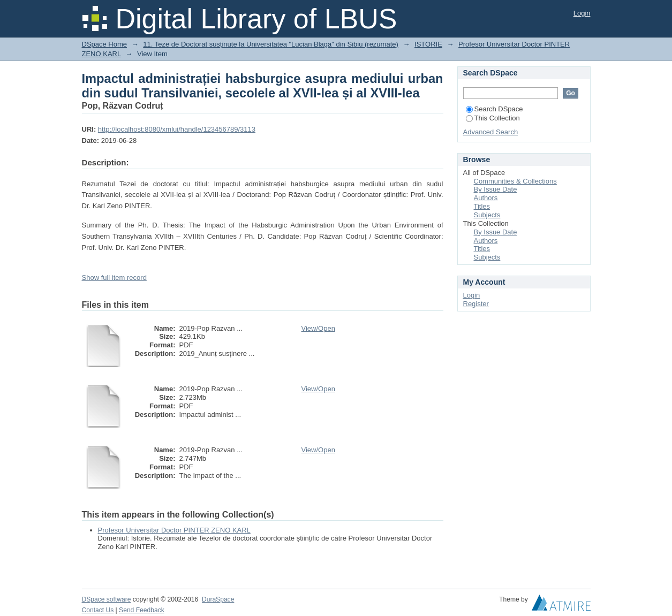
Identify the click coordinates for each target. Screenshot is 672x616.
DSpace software (107, 599)
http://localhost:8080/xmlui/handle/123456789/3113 (177, 129)
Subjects (487, 215)
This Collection (493, 118)
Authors (486, 198)
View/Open (318, 328)
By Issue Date (496, 189)
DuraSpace (218, 599)
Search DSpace (494, 109)
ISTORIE (428, 44)
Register (476, 304)
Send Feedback (142, 610)
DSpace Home (105, 44)
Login (582, 13)
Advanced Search (491, 132)
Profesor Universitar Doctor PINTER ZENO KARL (174, 530)
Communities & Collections (515, 181)
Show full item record (114, 277)
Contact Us (98, 610)
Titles (482, 206)
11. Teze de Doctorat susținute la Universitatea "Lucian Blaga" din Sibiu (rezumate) (271, 44)
